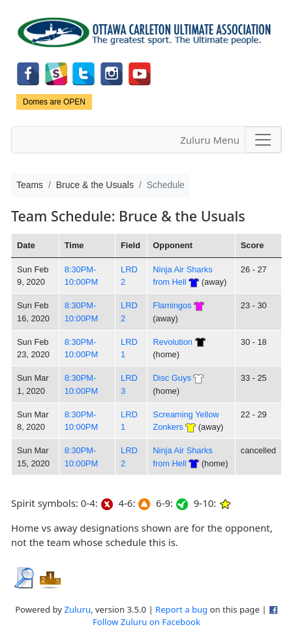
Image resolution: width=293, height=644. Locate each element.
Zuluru (77, 609)
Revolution (173, 342)
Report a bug (181, 609)
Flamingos (172, 305)
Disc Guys (172, 378)
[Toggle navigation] (263, 140)
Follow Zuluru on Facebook (146, 622)
